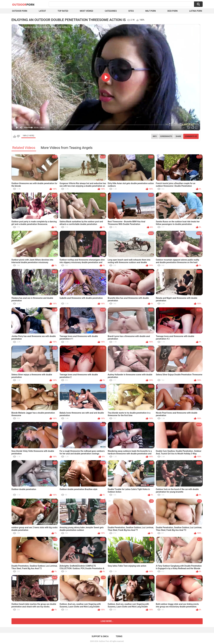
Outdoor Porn (20, 11)
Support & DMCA (100, 636)
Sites (131, 11)
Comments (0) (191, 136)
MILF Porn (150, 11)
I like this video (15, 136)
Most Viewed (87, 11)
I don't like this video (18, 136)
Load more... (107, 621)
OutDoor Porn (104, 641)
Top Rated (63, 11)
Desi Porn (172, 11)
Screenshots (166, 136)
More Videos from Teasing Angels (67, 148)
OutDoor (23, 4)
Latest (42, 11)
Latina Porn (196, 11)
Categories (111, 11)
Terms (119, 636)
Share (178, 136)
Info (155, 136)
